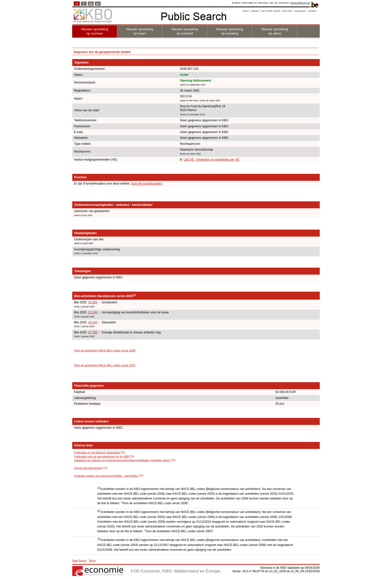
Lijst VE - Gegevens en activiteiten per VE (211, 160)
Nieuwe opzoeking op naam (140, 31)
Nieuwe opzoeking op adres (275, 31)
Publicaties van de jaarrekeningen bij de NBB (101, 456)
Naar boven (79, 560)
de (91, 4)
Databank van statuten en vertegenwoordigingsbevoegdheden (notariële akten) (122, 460)
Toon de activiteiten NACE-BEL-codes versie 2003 (105, 365)
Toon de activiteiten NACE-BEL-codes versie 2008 (105, 350)
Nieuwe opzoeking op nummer (95, 31)
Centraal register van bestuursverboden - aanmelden (106, 476)
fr (84, 4)
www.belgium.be (300, 3)
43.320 (93, 302)
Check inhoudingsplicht (88, 468)
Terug (92, 560)
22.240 (93, 312)
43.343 (93, 322)
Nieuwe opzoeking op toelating (230, 31)
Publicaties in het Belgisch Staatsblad (97, 452)
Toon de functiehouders (146, 184)
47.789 (93, 332)
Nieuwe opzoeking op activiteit (185, 31)
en (98, 4)
